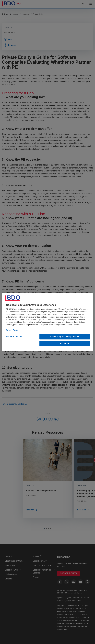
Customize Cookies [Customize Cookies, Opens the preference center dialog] (14, 336)
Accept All (65, 343)
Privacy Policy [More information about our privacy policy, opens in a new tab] (12, 330)
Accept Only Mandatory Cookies (65, 336)
